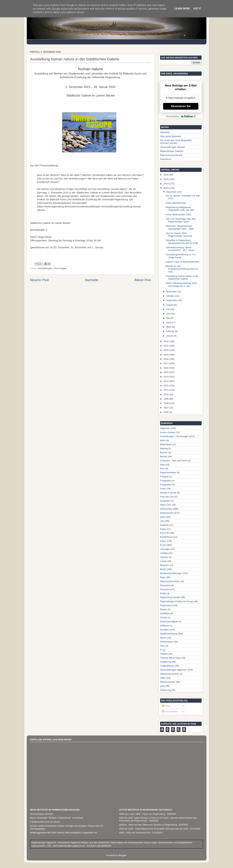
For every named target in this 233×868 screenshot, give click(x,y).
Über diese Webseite (171, 136)
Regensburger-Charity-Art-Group (177, 601)
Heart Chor (166, 505)
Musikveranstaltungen (171, 573)
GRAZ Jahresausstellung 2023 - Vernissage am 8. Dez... (182, 284)
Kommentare (170, 712)
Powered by (181, 116)
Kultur (163, 541)
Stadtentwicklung (169, 634)
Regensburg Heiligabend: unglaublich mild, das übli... (181, 209)
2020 (166, 350)
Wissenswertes (168, 682)
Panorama (165, 585)
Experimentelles (168, 473)
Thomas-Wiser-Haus (171, 658)
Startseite (92, 280)
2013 (166, 381)
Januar (170, 336)
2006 (166, 412)
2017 (166, 363)
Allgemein (165, 428)
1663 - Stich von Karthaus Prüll (135, 833)
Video (163, 678)
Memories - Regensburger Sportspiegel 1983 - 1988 (180, 227)
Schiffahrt (165, 613)
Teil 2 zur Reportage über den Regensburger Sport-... (181, 220)
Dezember (172, 192)
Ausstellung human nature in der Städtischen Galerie (182, 277)
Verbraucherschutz (170, 674)
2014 (166, 377)
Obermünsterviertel (170, 581)
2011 (166, 390)
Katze (163, 529)
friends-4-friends (168, 493)
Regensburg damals (170, 597)
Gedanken (165, 501)
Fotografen (166, 481)
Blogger (122, 855)
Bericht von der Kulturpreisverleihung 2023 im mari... (182, 269)
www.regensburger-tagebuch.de (69, 846)
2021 (166, 346)
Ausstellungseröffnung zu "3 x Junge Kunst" (181, 256)
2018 (166, 359)
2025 (166, 179)
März (169, 327)
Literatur (164, 557)
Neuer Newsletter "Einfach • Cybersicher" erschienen (57, 818)
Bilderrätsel (166, 444)
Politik (163, 593)
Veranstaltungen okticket (172, 147)
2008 (166, 403)
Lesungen (165, 549)
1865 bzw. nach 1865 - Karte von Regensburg (142, 814)
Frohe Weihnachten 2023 (178, 215)
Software (165, 626)
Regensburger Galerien (172, 151)
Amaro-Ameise (168, 432)
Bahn (163, 440)
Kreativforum (167, 537)
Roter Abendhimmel (176, 203)
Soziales (164, 630)
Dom (163, 468)
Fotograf (164, 477)
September (172, 300)
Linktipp (164, 553)
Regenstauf (166, 605)
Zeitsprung (165, 690)
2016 (166, 368)
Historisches (166, 509)
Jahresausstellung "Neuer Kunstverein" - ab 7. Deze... (181, 249)
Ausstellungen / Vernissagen (52, 268)
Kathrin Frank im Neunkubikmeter (183, 262)
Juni (169, 314)
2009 (166, 399)
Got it (197, 9)
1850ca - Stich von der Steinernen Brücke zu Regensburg (148, 825)
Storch (163, 638)
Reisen (164, 609)
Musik (163, 569)
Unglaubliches (167, 666)
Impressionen (167, 513)
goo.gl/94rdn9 (104, 846)
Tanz (163, 646)
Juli (168, 309)
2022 (166, 341)
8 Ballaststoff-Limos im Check (45, 822)
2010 (166, 394)
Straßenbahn (167, 642)
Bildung (164, 448)
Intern (163, 517)
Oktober (171, 296)
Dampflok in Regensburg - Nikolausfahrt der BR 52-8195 (182, 242)
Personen (165, 589)
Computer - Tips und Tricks (174, 461)
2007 (166, 408)
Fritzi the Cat (167, 497)
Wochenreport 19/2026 (42, 814)
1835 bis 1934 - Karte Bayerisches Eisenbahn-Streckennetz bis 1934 (154, 829)
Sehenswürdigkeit (169, 622)
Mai (168, 318)
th (161, 650)
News (163, 577)
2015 (166, 372)
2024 (166, 184)
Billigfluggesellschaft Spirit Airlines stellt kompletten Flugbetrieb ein (63, 833)
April (169, 322)
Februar (171, 331)
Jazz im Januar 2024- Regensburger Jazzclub (179, 235)
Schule (164, 617)
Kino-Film (165, 533)
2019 (166, 355)
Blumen (164, 453)
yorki (163, 686)
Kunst (163, 545)
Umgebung (166, 662)
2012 (166, 386)
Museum (164, 565)
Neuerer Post (39, 280)
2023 (166, 188)
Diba (162, 465)
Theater (164, 654)
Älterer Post (143, 280)
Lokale (163, 561)
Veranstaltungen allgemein (173, 670)
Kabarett (164, 525)
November (172, 292)
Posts (166, 706)
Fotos (163, 489)
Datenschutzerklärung (171, 155)
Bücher (164, 457)
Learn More (182, 9)
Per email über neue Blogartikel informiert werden (176, 142)
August (170, 305)
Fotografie (165, 485)
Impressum (166, 159)
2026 (166, 175)
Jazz (162, 521)
